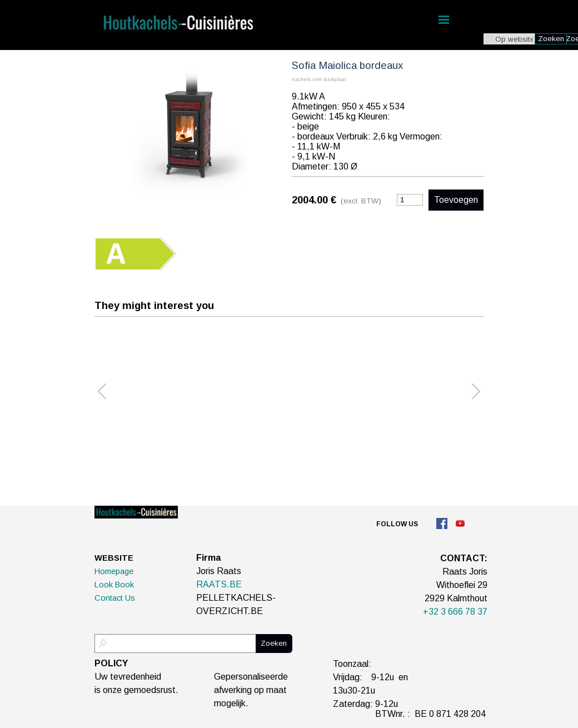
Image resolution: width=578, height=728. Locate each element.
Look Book (114, 585)
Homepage (114, 571)
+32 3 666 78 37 (455, 612)
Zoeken (551, 39)
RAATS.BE (219, 584)
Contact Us (115, 598)
